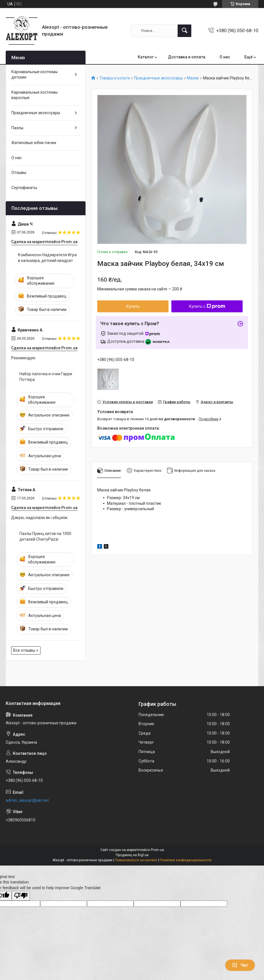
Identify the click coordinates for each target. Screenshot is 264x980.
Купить (133, 306)
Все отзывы (24, 650)
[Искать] (184, 31)
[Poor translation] (21, 896)
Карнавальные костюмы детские (34, 75)
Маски (193, 78)
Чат (240, 965)
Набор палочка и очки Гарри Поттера (46, 377)
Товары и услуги (114, 78)
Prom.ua (157, 850)
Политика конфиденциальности (186, 860)
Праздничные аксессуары (158, 78)
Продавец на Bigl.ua (132, 855)
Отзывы (19, 173)
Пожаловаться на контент (136, 860)
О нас (225, 57)
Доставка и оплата (187, 57)
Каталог (146, 57)
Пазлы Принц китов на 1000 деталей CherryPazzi (45, 536)
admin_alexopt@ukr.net (27, 800)
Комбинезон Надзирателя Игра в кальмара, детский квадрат (47, 258)
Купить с (207, 306)
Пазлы (17, 128)
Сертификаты (24, 188)
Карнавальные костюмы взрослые (34, 95)
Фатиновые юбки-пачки (34, 143)
